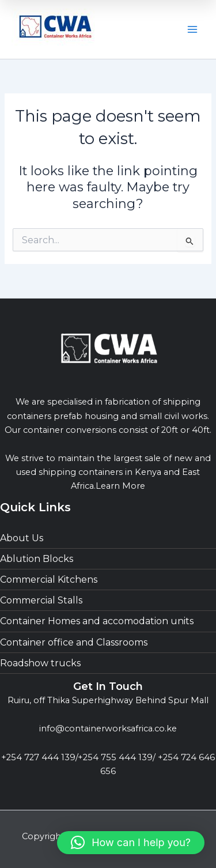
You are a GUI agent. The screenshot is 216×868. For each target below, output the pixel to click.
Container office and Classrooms (74, 642)
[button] (131, 843)
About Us (22, 538)
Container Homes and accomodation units (97, 621)
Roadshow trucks (40, 663)
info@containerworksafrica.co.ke (108, 729)
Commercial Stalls (41, 600)
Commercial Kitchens (49, 580)
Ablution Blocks (37, 559)
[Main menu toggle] (192, 29)
